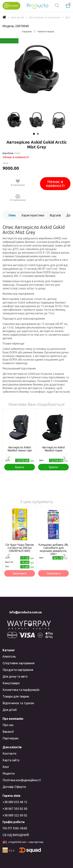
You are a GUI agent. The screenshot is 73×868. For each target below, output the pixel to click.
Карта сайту (11, 760)
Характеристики (33, 215)
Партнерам (11, 738)
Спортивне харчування (18, 663)
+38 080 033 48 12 (15, 802)
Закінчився (20, 573)
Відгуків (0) (55, 217)
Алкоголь (9, 656)
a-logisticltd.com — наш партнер (23, 842)
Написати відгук (46, 31)
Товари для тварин (16, 696)
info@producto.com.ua (25, 612)
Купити (20, 467)
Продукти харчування (18, 670)
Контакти (9, 753)
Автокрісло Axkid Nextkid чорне (53, 449)
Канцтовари (11, 683)
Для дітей (10, 710)
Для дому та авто (15, 676)
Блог (6, 767)
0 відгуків (27, 31)
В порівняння (18, 198)
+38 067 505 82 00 (15, 809)
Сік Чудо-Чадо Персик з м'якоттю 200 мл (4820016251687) (20, 548)
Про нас (8, 725)
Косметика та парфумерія (21, 690)
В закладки (18, 183)
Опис (12, 215)
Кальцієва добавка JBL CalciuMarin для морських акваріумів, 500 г (54, 549)
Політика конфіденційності (22, 780)
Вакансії (8, 732)
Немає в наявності (55, 184)
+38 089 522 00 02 (15, 815)
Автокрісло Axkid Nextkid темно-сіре (20, 449)
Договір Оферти (14, 787)
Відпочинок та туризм (18, 703)
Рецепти (9, 773)
